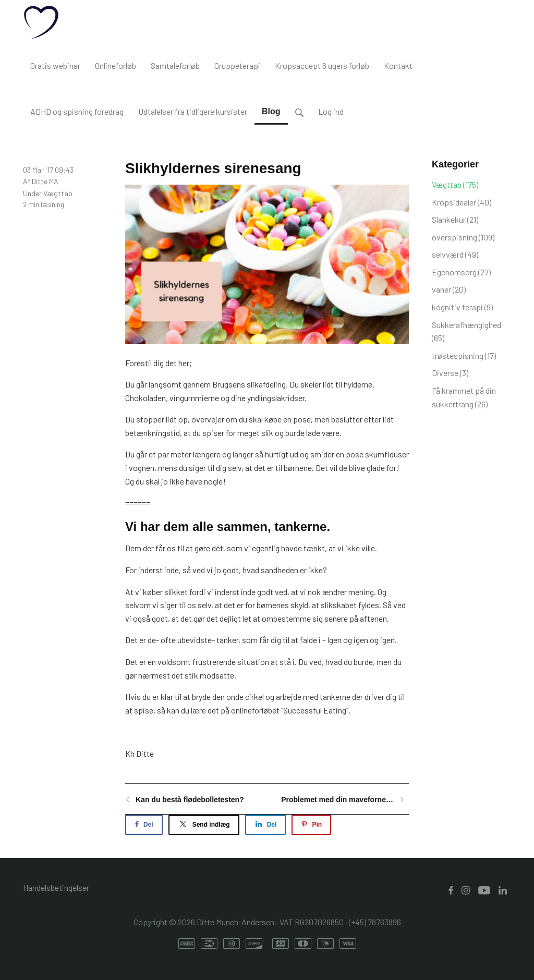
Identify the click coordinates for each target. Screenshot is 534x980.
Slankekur (455, 219)
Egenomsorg (461, 272)
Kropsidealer (462, 202)
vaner (449, 289)
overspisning (463, 237)
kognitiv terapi (462, 307)
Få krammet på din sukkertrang (464, 397)
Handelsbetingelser (56, 887)
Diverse (450, 373)
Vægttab (58, 193)
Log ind (331, 111)
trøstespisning (464, 355)
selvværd (455, 254)
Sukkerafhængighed (466, 331)
